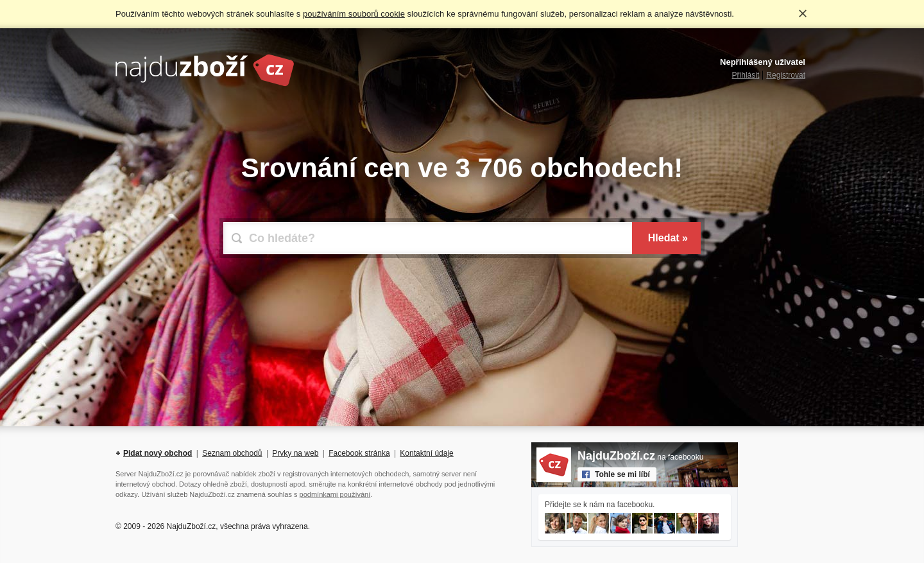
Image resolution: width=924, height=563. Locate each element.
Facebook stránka (359, 453)
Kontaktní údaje (426, 453)
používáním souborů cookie (354, 14)
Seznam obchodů (232, 453)
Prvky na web (295, 453)
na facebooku (640, 457)
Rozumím (803, 13)
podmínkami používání (335, 494)
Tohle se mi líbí (622, 474)
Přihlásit (746, 75)
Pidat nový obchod (158, 453)
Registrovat (786, 75)
